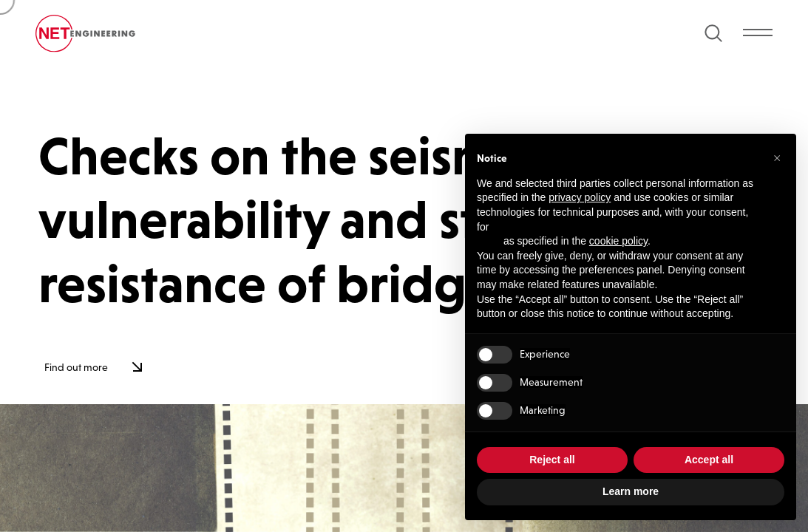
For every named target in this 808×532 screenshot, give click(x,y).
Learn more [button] (631, 491)
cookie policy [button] (618, 241)
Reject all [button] (552, 460)
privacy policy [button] (580, 197)
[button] (777, 157)
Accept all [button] (709, 460)
